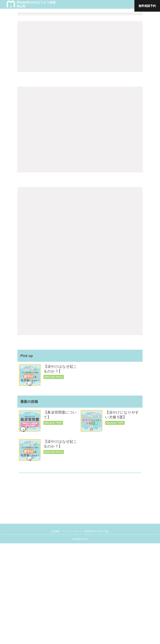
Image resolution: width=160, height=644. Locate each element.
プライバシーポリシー (72, 632)
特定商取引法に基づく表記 (97, 632)
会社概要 (55, 632)
